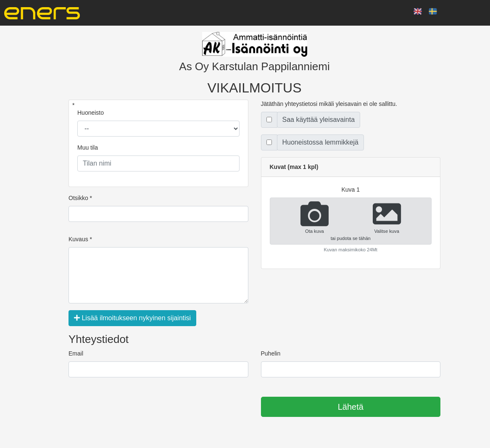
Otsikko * (80, 198)
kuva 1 (350, 190)
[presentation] (132, 407)
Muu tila (88, 148)
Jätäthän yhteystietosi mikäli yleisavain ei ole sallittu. (329, 104)
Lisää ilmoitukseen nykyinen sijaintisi (132, 318)
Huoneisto (91, 113)
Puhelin (271, 353)
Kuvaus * (80, 239)
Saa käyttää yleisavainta (319, 120)
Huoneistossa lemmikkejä (320, 142)
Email (76, 353)
